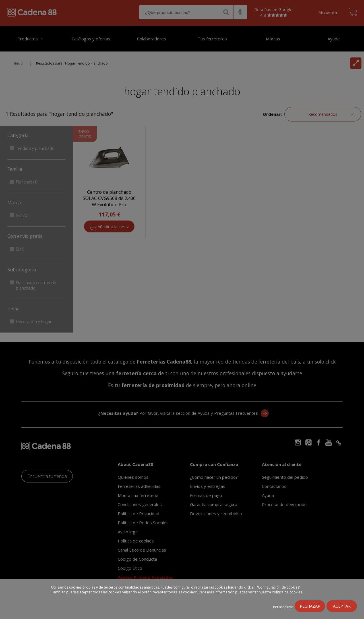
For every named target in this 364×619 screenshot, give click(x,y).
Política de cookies (287, 592)
